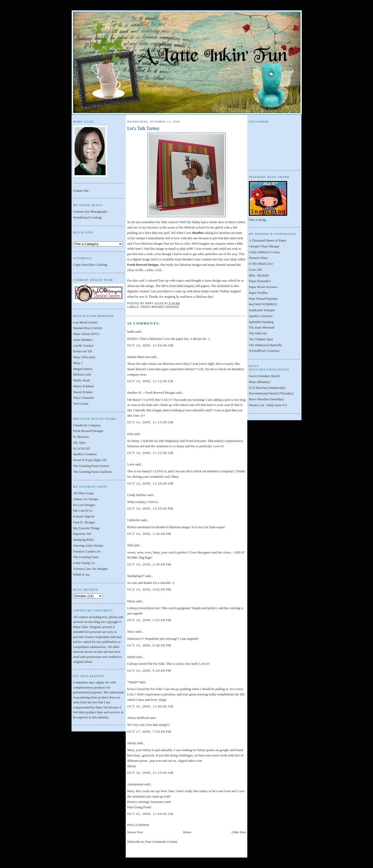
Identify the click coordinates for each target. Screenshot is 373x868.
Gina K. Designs (84, 522)
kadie (131, 331)
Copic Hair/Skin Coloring (90, 265)
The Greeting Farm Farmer (91, 466)
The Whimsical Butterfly (265, 345)
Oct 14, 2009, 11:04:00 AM (150, 345)
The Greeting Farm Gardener (92, 472)
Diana (131, 601)
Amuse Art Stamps (86, 499)
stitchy (132, 743)
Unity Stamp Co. (84, 563)
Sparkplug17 (136, 576)
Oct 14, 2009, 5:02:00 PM (149, 620)
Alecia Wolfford (138, 718)
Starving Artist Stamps (88, 545)
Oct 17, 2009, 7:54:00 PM (149, 732)
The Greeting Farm (86, 557)
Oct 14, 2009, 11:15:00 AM (150, 422)
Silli (130, 545)
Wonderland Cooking (87, 217)
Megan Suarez (83, 369)
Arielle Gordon (83, 346)
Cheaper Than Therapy (264, 246)
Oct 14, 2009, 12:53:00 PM (150, 508)
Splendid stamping (261, 322)
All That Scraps (83, 493)
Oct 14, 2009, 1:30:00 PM (149, 534)
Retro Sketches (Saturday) (266, 399)
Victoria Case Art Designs (90, 569)
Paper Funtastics (260, 281)
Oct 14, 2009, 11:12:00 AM (150, 381)
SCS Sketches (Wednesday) (267, 388)
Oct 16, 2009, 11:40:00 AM (150, 706)
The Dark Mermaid (262, 327)
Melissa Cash (82, 374)
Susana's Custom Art (87, 551)
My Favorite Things (86, 528)
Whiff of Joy (81, 575)
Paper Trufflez (258, 293)
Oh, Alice (79, 443)
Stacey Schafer (83, 392)
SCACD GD (81, 448)
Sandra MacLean (138, 357)
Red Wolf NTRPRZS (263, 304)
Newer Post (135, 832)
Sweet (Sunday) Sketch (264, 376)
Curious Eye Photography (90, 212)
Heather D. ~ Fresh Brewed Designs (151, 393)
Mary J (78, 363)
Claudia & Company (87, 425)
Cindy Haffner (137, 495)
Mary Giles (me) (84, 357)
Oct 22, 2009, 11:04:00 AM (150, 814)
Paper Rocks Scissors (263, 287)
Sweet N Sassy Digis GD (90, 460)
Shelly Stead (81, 380)
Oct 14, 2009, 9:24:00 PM (149, 671)
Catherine (134, 520)
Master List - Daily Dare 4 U (268, 405)
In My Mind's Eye (261, 264)
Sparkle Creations (85, 454)
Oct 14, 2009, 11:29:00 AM (150, 483)
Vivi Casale (81, 403)
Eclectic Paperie (84, 516)
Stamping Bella (83, 540)
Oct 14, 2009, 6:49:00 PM (149, 645)
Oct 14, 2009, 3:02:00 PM (149, 589)
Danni (131, 657)
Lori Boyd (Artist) (85, 322)
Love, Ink (255, 269)
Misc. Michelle (259, 275)
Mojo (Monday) (259, 382)
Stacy (131, 631)
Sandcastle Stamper (262, 310)
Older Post (239, 832)
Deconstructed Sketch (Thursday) (271, 393)
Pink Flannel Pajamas (263, 299)
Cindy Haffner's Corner (264, 252)
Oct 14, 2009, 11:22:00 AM (150, 453)
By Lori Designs (84, 505)
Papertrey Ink (82, 534)
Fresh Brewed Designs (88, 431)
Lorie (131, 464)
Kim (130, 434)
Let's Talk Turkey (143, 128)
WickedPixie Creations (264, 351)
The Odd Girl (258, 333)
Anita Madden (83, 340)
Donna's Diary (258, 258)
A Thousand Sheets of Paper (268, 240)
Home (187, 832)
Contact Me (81, 191)
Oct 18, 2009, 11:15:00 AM (150, 773)
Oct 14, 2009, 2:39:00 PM (149, 564)
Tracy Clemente (84, 398)
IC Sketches (81, 437)
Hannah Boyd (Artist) (88, 328)
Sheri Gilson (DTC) (86, 334)
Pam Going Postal (139, 807)
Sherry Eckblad (83, 386)
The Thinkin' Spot (261, 339)
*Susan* (133, 682)
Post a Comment (138, 825)
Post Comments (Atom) (161, 842)
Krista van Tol (83, 351)
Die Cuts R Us (83, 510)
